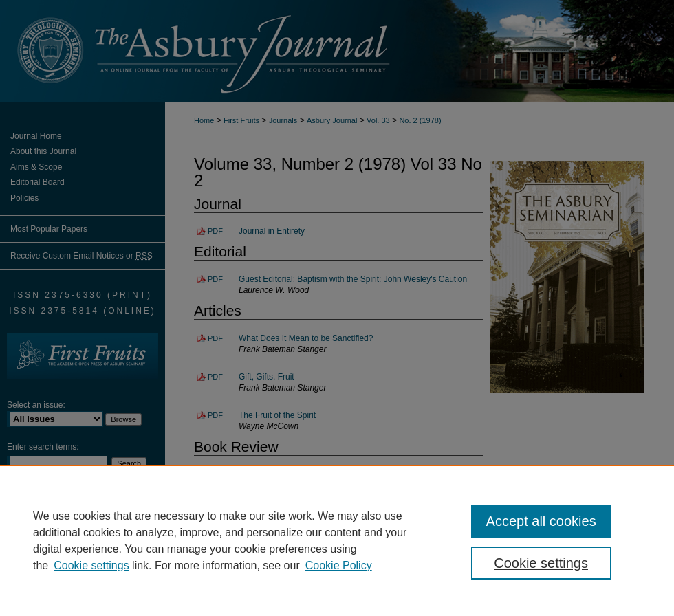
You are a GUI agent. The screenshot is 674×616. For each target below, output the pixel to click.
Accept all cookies (541, 521)
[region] (337, 540)
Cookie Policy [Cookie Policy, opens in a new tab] (339, 565)
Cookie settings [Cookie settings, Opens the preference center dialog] (541, 563)
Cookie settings (91, 565)
